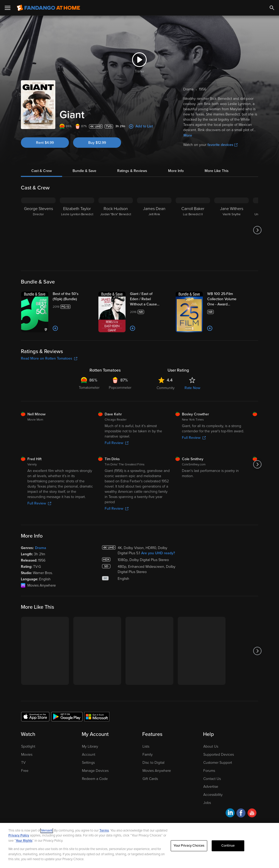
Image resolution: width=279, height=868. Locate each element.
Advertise (211, 787)
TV (23, 763)
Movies (27, 755)
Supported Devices (219, 755)
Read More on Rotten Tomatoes (49, 358)
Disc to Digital (153, 763)
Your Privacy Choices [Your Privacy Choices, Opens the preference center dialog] (189, 846)
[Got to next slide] (257, 230)
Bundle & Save (84, 171)
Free (25, 771)
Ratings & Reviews (132, 171)
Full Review (117, 443)
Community (166, 388)
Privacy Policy (19, 835)
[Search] (272, 8)
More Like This (217, 171)
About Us (211, 746)
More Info (176, 171)
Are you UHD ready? (158, 553)
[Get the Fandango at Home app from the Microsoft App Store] (97, 716)
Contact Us (212, 779)
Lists (146, 746)
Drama (41, 548)
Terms (104, 830)
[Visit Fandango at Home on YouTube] (252, 814)
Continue (228, 846)
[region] (139, 845)
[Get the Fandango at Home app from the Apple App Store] (35, 716)
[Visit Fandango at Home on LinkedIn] (230, 814)
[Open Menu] (8, 8)
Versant (47, 830)
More (188, 135)
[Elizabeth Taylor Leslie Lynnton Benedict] (77, 230)
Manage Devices (95, 771)
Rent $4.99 (45, 143)
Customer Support (218, 763)
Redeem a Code (95, 779)
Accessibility (213, 795)
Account (89, 755)
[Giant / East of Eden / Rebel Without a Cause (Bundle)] (151, 299)
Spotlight (28, 746)
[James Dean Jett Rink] (154, 230)
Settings (88, 763)
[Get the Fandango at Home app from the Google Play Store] (67, 716)
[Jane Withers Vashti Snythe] (231, 230)
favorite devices (222, 145)
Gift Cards (150, 779)
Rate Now (192, 388)
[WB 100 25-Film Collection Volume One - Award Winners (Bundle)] (228, 299)
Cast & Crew (41, 171)
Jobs (207, 803)
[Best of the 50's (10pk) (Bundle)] (73, 297)
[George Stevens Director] (38, 230)
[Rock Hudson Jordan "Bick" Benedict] (116, 230)
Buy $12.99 (97, 143)
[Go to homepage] (48, 8)
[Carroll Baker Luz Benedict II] (193, 230)
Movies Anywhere (157, 771)
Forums (209, 771)
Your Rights (24, 841)
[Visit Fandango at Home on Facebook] (241, 814)
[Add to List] (55, 328)
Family (148, 755)
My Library (90, 746)
